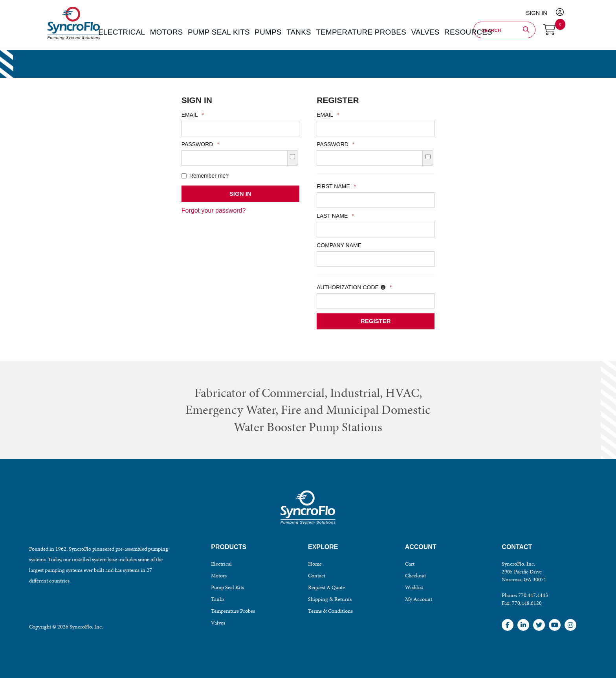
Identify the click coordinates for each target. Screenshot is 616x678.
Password (200, 144)
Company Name (339, 245)
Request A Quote (326, 587)
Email (193, 115)
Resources (434, 31)
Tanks (218, 599)
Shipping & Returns (330, 599)
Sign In (542, 12)
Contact (317, 576)
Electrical (221, 564)
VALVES (399, 31)
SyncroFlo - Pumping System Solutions (72, 40)
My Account (419, 599)
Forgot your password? (214, 210)
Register (376, 321)
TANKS (298, 31)
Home (315, 564)
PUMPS (271, 31)
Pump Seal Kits (227, 587)
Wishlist (414, 587)
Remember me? (205, 176)
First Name (336, 186)
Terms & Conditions (330, 611)
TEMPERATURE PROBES (347, 31)
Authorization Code (354, 287)
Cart (410, 564)
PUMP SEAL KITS (231, 31)
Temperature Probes (233, 611)
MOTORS (188, 31)
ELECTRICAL (151, 31)
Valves (218, 623)
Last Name (335, 216)
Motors (219, 576)
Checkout (415, 576)
